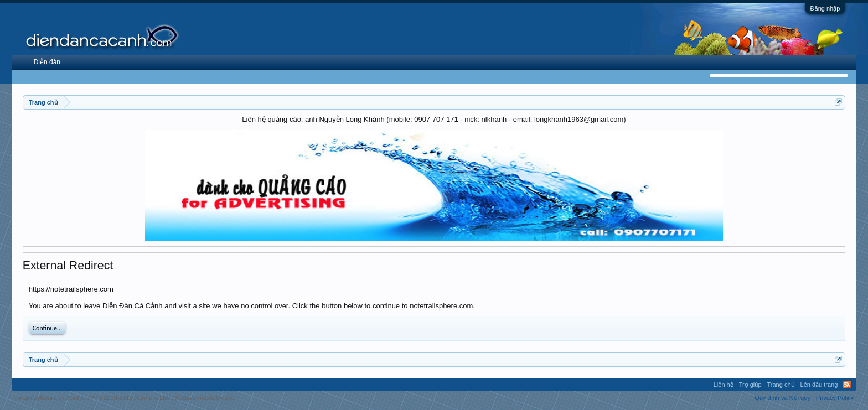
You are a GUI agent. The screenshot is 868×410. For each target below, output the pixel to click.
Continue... (47, 328)
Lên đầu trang (819, 385)
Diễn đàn (47, 62)
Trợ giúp (750, 385)
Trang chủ (781, 385)
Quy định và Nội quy (782, 398)
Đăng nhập (825, 8)
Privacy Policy (835, 398)
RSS (847, 385)
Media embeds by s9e (204, 398)
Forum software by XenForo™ (92, 398)
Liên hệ (724, 385)
